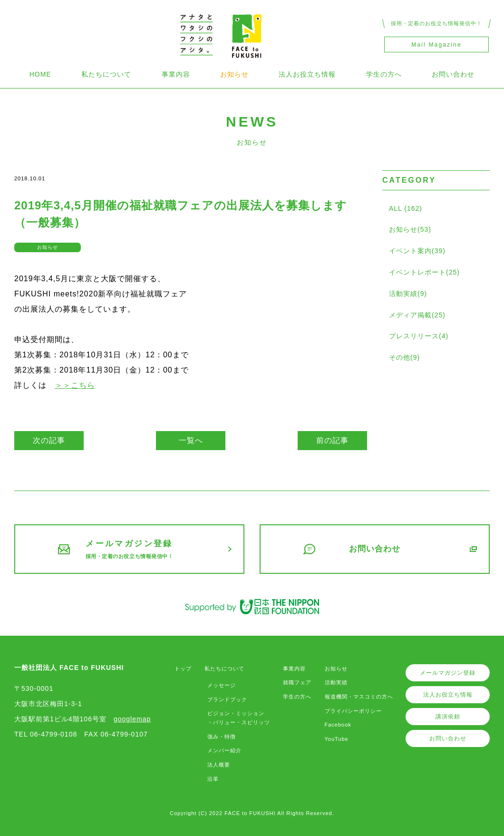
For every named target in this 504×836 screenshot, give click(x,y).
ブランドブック (227, 699)
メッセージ (222, 685)
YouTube (337, 739)
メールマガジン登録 (448, 673)
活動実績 (336, 682)
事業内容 (176, 74)
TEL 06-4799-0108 (46, 734)
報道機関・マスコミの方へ (359, 697)
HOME (40, 74)
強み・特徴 (222, 737)
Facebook (338, 725)
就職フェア (297, 682)
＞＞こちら (75, 385)
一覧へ (191, 440)
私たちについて (106, 74)
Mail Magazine (436, 45)
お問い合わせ (453, 74)
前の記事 (332, 440)
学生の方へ (384, 74)
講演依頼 (448, 717)
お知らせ (234, 74)
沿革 (213, 779)
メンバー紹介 (224, 750)
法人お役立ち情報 (307, 74)
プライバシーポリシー (353, 711)
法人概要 (219, 765)
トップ (183, 669)
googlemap (132, 719)
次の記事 (49, 440)
